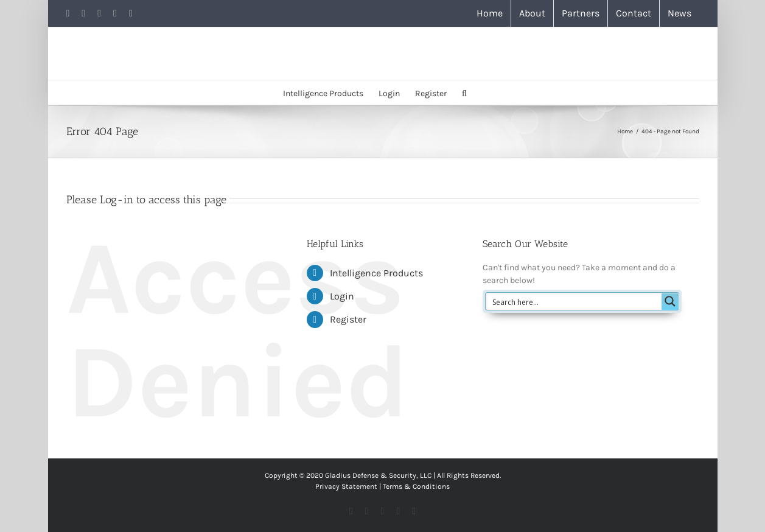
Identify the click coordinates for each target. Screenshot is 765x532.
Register (348, 319)
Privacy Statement (346, 486)
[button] (464, 93)
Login (342, 296)
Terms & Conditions (416, 486)
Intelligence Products (376, 273)
